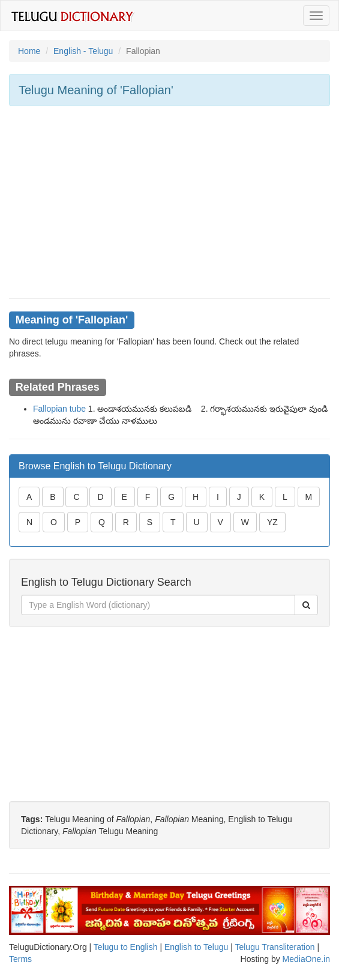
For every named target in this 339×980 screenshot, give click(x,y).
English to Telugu (196, 947)
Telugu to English (126, 947)
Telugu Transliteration (274, 947)
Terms (20, 959)
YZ (272, 522)
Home (29, 51)
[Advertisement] (169, 202)
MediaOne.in (306, 959)
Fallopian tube (59, 409)
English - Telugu (83, 51)
